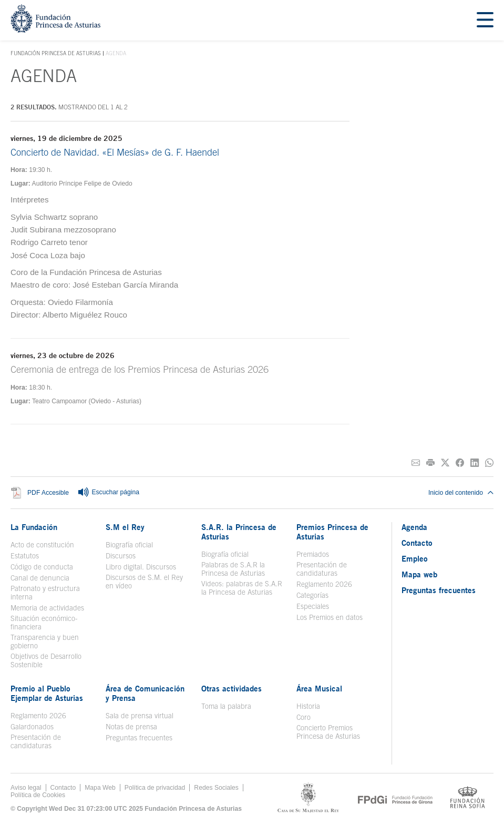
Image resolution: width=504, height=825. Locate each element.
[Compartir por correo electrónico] (416, 463)
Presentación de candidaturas (322, 569)
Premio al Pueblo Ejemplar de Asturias (47, 693)
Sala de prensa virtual (140, 716)
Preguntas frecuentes (139, 738)
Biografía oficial (129, 545)
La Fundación (34, 527)
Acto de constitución (42, 545)
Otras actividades (232, 688)
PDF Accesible (48, 493)
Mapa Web (100, 788)
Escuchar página (108, 493)
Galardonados (32, 727)
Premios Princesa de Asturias (332, 532)
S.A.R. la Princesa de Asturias (239, 532)
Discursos (121, 556)
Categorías (312, 595)
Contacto (417, 543)
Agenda (414, 527)
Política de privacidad (155, 788)
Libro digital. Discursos (141, 567)
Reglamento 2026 (324, 584)
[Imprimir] (430, 463)
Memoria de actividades (47, 608)
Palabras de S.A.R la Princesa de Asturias (233, 569)
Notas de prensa (131, 727)
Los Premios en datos (330, 617)
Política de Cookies (38, 795)
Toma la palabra (226, 706)
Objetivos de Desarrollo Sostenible (46, 660)
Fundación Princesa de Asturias (56, 54)
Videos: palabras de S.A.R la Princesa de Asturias (242, 588)
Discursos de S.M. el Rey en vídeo (144, 582)
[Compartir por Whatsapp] (489, 463)
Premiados (313, 554)
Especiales (313, 606)
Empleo (415, 558)
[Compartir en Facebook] (460, 463)
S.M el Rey (125, 527)
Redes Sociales (216, 788)
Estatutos (25, 556)
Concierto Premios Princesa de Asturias (328, 732)
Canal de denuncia (40, 578)
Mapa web (419, 574)
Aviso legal (26, 788)
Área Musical (319, 688)
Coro (304, 717)
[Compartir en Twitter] (445, 463)
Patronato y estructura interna (45, 593)
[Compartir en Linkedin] (475, 463)
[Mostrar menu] (485, 20)
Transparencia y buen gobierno (45, 641)
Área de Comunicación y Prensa (145, 693)
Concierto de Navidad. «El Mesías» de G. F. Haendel (115, 152)
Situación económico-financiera (44, 623)
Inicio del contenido (461, 493)
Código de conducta (42, 567)
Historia (308, 706)
